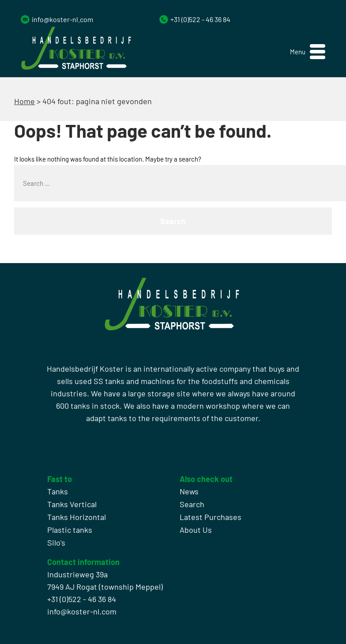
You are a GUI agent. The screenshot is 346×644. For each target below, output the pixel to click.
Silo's (56, 542)
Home (24, 101)
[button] (308, 52)
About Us (196, 530)
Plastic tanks (70, 530)
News (189, 491)
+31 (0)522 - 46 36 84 (200, 19)
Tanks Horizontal (77, 517)
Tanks (58, 491)
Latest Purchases (211, 517)
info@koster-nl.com (62, 19)
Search (192, 504)
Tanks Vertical (72, 504)
